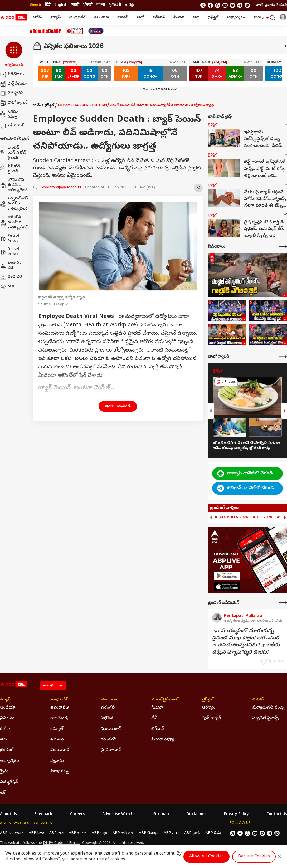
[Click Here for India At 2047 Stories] (96, 31)
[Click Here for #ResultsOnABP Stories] (45, 31)
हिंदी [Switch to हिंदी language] (48, 5)
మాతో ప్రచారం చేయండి (271, 5)
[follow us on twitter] (203, 5)
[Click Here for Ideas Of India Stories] (74, 31)
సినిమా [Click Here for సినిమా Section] (157, 708)
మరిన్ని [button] (261, 18)
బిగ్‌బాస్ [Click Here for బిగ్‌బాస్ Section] (158, 729)
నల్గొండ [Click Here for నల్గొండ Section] (107, 718)
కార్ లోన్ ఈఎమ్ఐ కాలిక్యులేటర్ (14, 222)
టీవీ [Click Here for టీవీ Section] (154, 718)
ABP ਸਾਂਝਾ (171, 833)
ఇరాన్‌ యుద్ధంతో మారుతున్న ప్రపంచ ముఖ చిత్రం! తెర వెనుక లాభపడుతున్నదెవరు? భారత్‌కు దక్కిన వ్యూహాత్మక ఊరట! (246, 642)
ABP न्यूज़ (56, 833)
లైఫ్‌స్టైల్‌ (213, 18)
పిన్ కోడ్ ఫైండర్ (10, 169)
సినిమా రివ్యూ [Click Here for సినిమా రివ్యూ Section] (163, 740)
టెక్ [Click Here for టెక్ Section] (3, 793)
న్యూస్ (55, 18)
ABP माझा (99, 833)
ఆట (196, 18)
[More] (283, 46)
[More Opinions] (283, 603)
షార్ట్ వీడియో (13, 84)
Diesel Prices (9, 252)
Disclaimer (196, 815)
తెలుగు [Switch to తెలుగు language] (35, 5)
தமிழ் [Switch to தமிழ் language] (129, 5)
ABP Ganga (149, 833)
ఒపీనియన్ (12, 126)
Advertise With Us (119, 815)
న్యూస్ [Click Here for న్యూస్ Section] (5, 700)
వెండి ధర (11, 277)
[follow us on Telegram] (240, 5)
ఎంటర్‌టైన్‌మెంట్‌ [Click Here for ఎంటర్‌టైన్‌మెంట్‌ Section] (165, 700)
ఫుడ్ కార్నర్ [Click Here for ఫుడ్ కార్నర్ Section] (211, 718)
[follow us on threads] (218, 5)
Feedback (43, 815)
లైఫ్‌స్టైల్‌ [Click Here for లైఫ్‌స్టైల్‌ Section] (208, 700)
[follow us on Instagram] (232, 5)
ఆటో (141, 18)
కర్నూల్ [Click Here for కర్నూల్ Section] (57, 729)
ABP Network (12, 833)
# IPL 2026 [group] (262, 517)
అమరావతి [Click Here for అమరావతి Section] (60, 708)
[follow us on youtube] (225, 5)
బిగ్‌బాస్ (159, 18)
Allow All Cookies (206, 857)
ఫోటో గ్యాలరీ (14, 103)
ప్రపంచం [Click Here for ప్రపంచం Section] (7, 718)
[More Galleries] (283, 357)
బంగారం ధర (11, 265)
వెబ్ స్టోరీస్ (12, 94)
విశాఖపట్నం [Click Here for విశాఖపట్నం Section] (60, 772)
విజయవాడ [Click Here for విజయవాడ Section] (60, 750)
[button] (14, 55)
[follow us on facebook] (210, 5)
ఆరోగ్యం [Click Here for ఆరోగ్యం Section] (209, 708)
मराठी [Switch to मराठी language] (75, 5)
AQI (7, 287)
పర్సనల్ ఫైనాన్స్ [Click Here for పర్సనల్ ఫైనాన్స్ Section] (266, 718)
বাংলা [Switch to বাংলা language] (101, 5)
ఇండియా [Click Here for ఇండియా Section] (8, 708)
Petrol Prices (9, 239)
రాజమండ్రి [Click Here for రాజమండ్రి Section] (59, 718)
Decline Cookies (254, 857)
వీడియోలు (12, 75)
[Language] (53, 686)
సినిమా (179, 18)
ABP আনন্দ (78, 833)
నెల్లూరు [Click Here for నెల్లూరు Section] (57, 761)
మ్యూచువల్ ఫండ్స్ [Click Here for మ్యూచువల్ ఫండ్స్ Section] (268, 708)
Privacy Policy (236, 815)
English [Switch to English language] (61, 5)
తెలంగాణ (101, 18)
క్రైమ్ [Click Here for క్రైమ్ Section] (4, 772)
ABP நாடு (192, 833)
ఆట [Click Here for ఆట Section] (3, 740)
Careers (77, 815)
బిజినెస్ (123, 18)
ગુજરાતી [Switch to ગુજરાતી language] (115, 5)
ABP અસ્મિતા (123, 833)
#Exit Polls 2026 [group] (231, 517)
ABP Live (36, 833)
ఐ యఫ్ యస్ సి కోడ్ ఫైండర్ (13, 153)
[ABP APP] (227, 576)
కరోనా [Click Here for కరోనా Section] (5, 729)
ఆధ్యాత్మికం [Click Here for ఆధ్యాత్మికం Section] (9, 761)
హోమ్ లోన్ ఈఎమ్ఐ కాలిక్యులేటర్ (14, 185)
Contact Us (277, 815)
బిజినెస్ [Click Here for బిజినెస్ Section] (258, 700)
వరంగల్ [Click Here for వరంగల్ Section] (108, 708)
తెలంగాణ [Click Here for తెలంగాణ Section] (109, 700)
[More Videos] (283, 247)
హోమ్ (37, 18)
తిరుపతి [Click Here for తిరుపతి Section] (57, 740)
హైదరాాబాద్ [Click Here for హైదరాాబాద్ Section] (111, 750)
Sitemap (161, 815)
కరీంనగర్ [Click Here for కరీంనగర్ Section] (109, 740)
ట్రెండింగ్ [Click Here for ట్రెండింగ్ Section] (7, 750)
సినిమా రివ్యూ (9, 114)
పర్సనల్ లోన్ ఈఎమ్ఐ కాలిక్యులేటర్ (14, 204)
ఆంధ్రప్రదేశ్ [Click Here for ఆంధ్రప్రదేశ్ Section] (59, 700)
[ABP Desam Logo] (14, 18)
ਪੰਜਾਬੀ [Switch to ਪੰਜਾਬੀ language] (88, 5)
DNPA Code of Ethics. (62, 843)
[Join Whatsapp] (247, 5)
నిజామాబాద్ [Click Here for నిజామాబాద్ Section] (111, 729)
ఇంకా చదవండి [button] (118, 406)
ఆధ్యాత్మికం (236, 18)
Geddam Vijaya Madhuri (61, 188)
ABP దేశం (213, 833)
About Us (8, 815)
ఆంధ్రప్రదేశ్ (77, 18)
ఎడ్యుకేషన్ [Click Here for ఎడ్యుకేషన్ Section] (9, 782)
